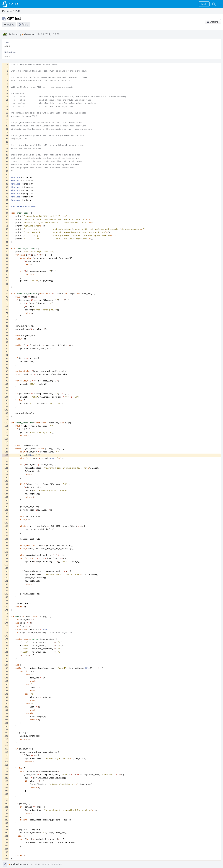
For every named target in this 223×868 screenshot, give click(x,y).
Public (25, 24)
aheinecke (28, 34)
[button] (220, 4)
